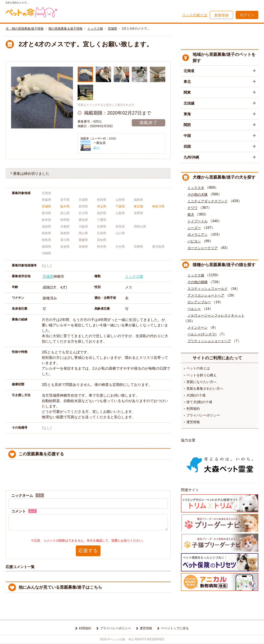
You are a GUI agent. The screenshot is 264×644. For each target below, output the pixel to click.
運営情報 (193, 422)
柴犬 (191, 215)
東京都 (138, 206)
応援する (88, 551)
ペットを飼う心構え (201, 375)
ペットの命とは (195, 15)
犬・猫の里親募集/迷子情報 (25, 29)
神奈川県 (158, 206)
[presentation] (88, 475)
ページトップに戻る (175, 628)
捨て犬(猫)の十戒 (199, 402)
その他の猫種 (197, 282)
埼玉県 (102, 206)
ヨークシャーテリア (203, 248)
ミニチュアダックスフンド (208, 201)
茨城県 (112, 29)
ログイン (247, 15)
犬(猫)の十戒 (196, 395)
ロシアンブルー (199, 302)
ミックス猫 (95, 29)
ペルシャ (194, 309)
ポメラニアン (197, 235)
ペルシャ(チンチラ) (202, 334)
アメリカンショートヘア (206, 295)
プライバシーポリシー (203, 415)
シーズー (194, 228)
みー (96, 147)
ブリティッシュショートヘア (209, 341)
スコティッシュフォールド (208, 289)
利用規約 (193, 409)
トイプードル (197, 221)
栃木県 (65, 206)
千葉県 (120, 206)
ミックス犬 (196, 188)
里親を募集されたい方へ (205, 389)
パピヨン (194, 241)
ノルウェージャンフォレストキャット (216, 315)
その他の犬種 (197, 194)
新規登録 (221, 15)
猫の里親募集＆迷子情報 (65, 29)
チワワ (192, 208)
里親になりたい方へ (201, 382)
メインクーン (197, 328)
